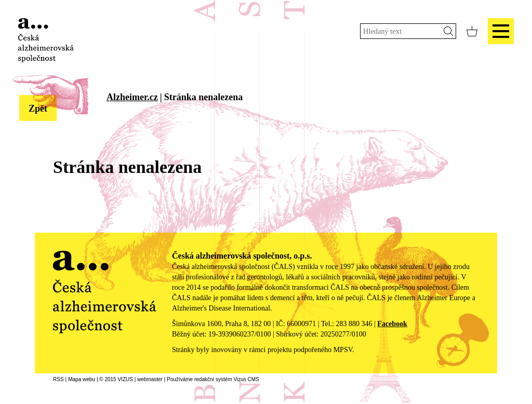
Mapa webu (82, 379)
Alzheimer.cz (132, 97)
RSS (58, 379)
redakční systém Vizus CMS (227, 379)
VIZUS (125, 379)
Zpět (38, 109)
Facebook (392, 324)
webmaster (150, 379)
